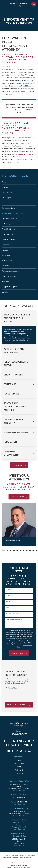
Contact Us (19, 773)
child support (18, 83)
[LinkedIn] (29, 751)
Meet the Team (19, 497)
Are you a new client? (13, 614)
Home (19, 760)
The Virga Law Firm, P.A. (19, 75)
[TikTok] (21, 751)
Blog (19, 767)
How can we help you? (14, 620)
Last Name (10, 595)
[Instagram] (17, 751)
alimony (33, 83)
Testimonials (19, 770)
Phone (8, 602)
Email (8, 608)
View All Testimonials (19, 705)
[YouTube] (9, 751)
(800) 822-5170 (19, 734)
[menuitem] (19, 182)
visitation (26, 83)
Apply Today (19, 465)
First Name (10, 589)
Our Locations (19, 763)
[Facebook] (13, 751)
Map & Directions (19, 791)
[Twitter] (25, 751)
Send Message (19, 653)
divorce (24, 70)
